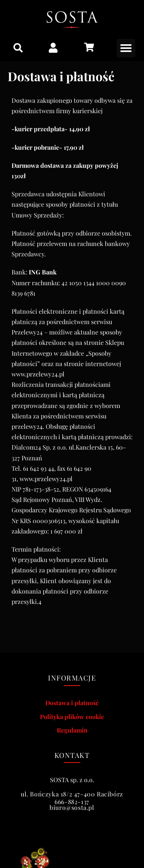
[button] (18, 48)
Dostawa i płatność (72, 703)
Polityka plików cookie (72, 717)
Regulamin (72, 730)
